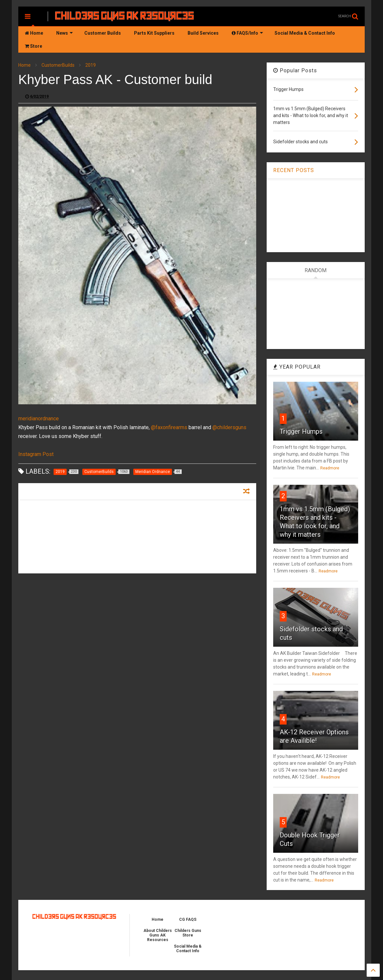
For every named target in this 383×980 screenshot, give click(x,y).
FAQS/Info (247, 33)
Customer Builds (103, 33)
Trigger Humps (301, 431)
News (65, 33)
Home (34, 33)
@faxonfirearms (169, 427)
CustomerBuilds (58, 65)
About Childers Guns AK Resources (158, 935)
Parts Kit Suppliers (154, 33)
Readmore (330, 468)
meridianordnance (39, 419)
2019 (91, 65)
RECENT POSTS (294, 170)
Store (33, 46)
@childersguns (229, 427)
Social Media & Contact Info (305, 33)
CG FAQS (188, 919)
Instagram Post (36, 454)
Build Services (203, 33)
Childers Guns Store (188, 933)
